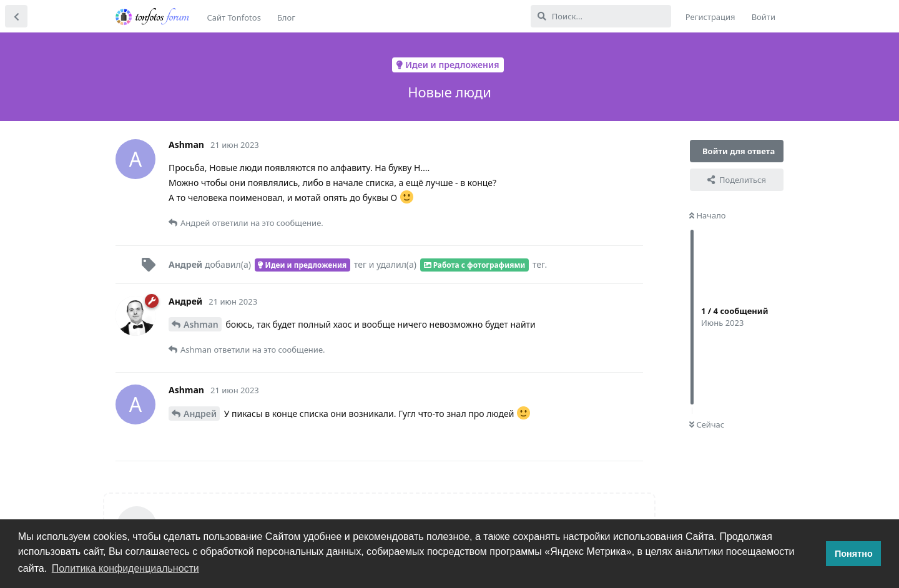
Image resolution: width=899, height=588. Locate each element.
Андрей (200, 414)
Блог (286, 17)
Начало (708, 215)
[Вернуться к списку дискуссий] (16, 16)
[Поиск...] (601, 16)
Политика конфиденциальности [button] (125, 568)
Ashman (201, 324)
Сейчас (707, 424)
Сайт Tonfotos (234, 17)
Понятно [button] (854, 554)
